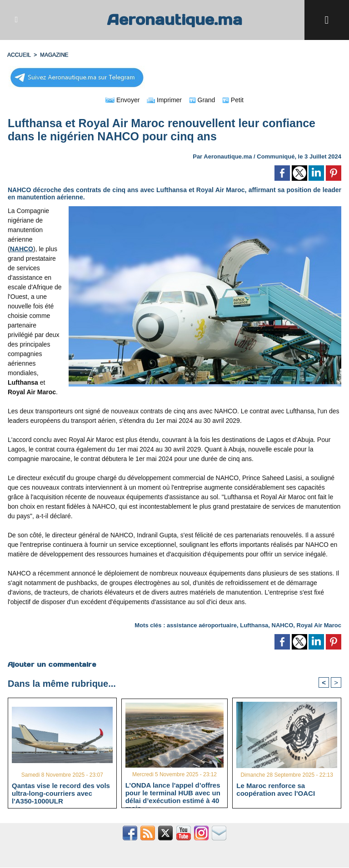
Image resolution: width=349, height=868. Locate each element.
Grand (202, 100)
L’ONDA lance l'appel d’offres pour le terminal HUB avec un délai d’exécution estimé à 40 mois (173, 793)
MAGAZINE (54, 55)
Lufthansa (254, 625)
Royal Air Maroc (319, 625)
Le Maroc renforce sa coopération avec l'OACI (276, 789)
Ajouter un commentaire (52, 665)
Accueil (19, 55)
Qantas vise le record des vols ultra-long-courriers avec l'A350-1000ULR (61, 793)
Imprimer (164, 100)
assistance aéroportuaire (202, 625)
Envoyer (122, 100)
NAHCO (283, 625)
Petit (233, 100)
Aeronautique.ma (174, 20)
